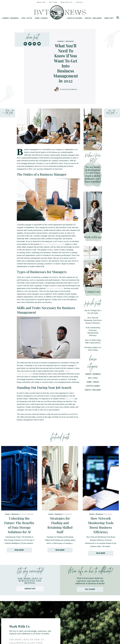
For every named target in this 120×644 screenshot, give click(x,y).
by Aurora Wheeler (27, 519)
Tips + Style (27, 21)
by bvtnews (67, 519)
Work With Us (66, 2)
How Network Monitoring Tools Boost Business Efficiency (93, 320)
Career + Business (10, 21)
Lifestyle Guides (75, 21)
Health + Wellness (93, 21)
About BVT (41, 2)
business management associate (53, 244)
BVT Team (53, 2)
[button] (25, 44)
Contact (79, 2)
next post (110, 113)
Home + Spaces (41, 21)
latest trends (70, 399)
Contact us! (93, 292)
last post (9, 113)
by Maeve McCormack (69, 89)
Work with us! (93, 237)
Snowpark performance (55, 288)
